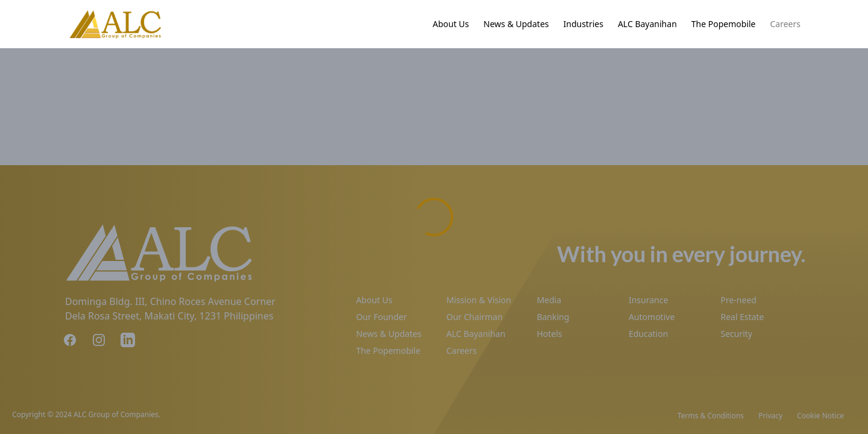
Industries (583, 24)
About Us (451, 24)
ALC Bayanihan (647, 24)
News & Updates (516, 24)
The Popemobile (724, 24)
